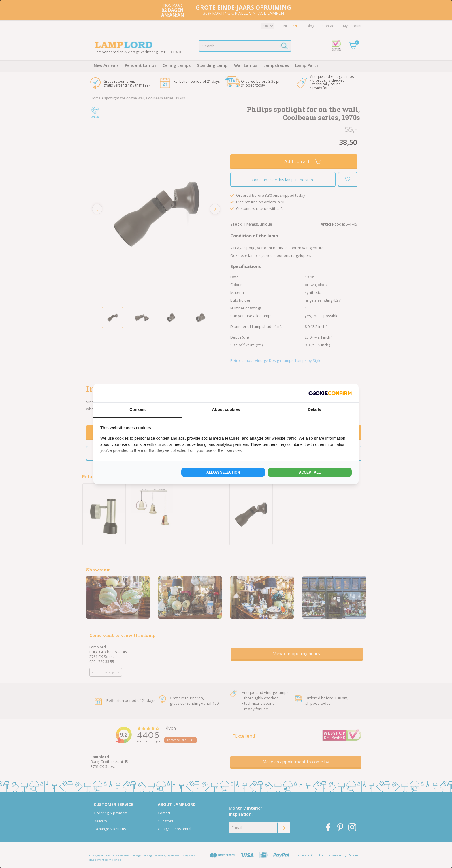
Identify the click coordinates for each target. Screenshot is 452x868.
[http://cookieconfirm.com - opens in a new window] (330, 393)
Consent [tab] (138, 409)
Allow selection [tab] (223, 472)
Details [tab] (314, 409)
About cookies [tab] (226, 409)
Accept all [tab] (310, 472)
